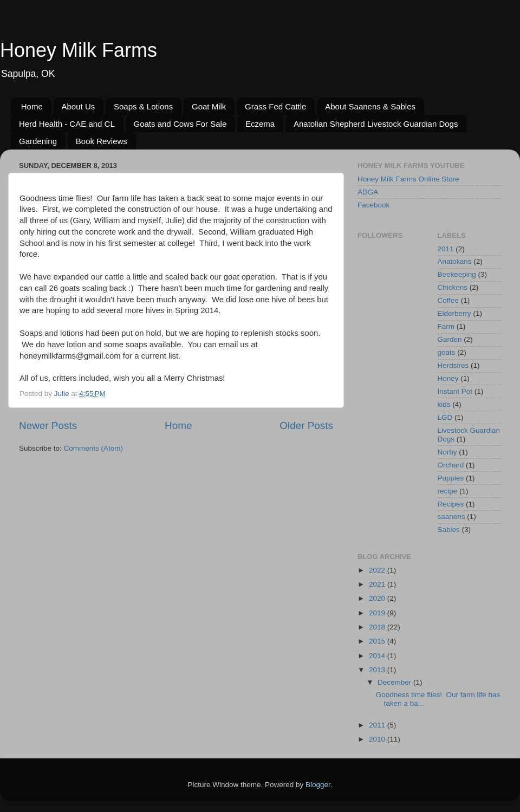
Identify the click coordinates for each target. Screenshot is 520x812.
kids (444, 404)
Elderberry (454, 313)
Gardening (38, 141)
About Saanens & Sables (370, 106)
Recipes (451, 504)
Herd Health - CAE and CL (67, 124)
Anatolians (455, 261)
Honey (448, 378)
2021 (378, 584)
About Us (79, 106)
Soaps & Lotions (143, 106)
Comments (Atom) (94, 448)
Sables (449, 530)
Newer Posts (48, 426)
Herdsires (453, 365)
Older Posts (306, 426)
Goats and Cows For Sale (180, 124)
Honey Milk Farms (79, 50)
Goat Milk (209, 106)
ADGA (368, 192)
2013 (378, 670)
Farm (446, 326)
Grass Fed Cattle (275, 106)
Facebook (373, 205)
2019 (378, 613)
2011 (446, 249)
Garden (450, 339)
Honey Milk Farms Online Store (408, 179)
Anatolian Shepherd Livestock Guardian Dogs (376, 124)
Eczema (260, 124)
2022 (378, 570)
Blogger (318, 785)
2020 (378, 598)
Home (32, 106)
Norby (447, 452)
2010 (378, 739)
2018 (378, 627)
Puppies (451, 478)
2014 (378, 656)
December (395, 682)
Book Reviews (102, 141)
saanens (451, 517)
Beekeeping (457, 274)
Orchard (451, 465)
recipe (448, 491)
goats (447, 352)
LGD (445, 417)
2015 (378, 641)
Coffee (448, 300)
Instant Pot (455, 391)
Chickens (453, 287)
